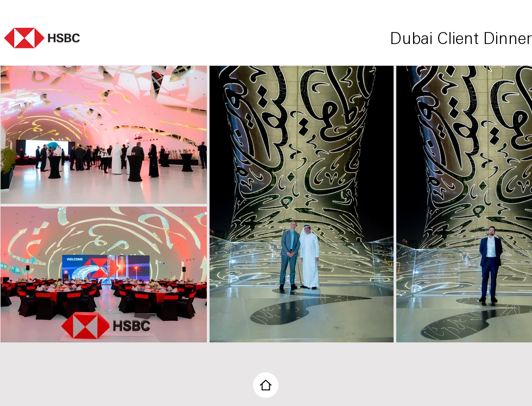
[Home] (266, 385)
